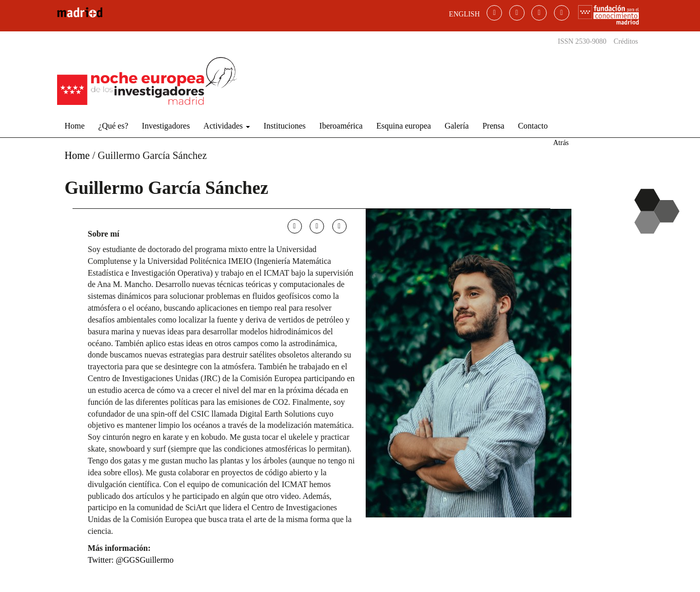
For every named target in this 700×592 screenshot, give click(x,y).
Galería (456, 126)
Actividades (227, 126)
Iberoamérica (341, 126)
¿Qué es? (113, 126)
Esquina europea (404, 126)
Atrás (561, 143)
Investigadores (166, 126)
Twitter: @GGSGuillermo (131, 560)
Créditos (626, 41)
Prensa (493, 126)
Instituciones (285, 126)
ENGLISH (464, 14)
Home (75, 126)
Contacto (533, 126)
